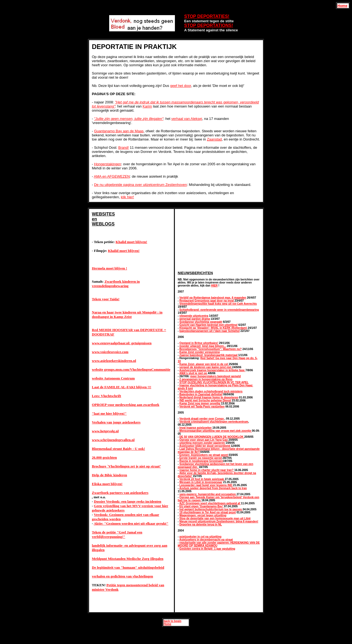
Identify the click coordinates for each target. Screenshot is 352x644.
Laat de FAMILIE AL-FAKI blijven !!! (122, 387)
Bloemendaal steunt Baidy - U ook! (118, 449)
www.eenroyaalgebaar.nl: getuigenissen (122, 343)
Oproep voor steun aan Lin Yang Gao (204, 440)
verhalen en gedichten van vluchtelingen (122, 576)
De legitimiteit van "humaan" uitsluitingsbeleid (128, 567)
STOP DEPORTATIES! (207, 16)
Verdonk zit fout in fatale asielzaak (202, 479)
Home (342, 6)
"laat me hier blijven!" (109, 413)
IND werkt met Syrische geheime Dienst (205, 401)
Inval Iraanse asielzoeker (196, 428)
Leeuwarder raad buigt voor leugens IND (206, 485)
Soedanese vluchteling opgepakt (201, 322)
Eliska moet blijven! (107, 484)
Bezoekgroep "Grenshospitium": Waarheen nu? (210, 349)
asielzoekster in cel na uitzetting (200, 537)
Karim (147, 106)
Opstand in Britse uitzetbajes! (199, 343)
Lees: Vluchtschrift (106, 396)
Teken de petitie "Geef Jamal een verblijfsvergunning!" (117, 534)
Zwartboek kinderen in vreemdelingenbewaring (116, 284)
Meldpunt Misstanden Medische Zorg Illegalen (128, 559)
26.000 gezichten (104, 457)
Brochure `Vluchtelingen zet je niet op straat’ (126, 466)
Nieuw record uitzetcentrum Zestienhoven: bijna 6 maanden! (219, 521)
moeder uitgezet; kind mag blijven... (203, 346)
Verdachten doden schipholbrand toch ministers (211, 391)
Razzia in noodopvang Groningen (201, 461)
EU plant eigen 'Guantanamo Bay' (202, 506)
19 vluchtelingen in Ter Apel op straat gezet (207, 512)
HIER (214, 286)
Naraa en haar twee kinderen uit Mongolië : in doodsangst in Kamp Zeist (127, 314)
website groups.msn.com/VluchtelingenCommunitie (131, 369)
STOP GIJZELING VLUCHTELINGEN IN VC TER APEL (214, 382)
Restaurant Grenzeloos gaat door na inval (207, 301)
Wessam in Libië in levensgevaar (201, 482)
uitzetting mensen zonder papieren (202, 443)
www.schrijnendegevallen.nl (113, 440)
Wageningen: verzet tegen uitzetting (203, 515)
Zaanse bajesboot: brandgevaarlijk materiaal (209, 355)
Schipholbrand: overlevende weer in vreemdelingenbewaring (219, 310)
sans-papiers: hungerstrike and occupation (208, 494)
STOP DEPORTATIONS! (209, 25)
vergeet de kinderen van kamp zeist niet (206, 367)
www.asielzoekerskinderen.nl (114, 361)
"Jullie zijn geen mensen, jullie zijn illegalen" (129, 119)
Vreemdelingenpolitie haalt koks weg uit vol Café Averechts (218, 304)
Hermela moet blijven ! (109, 268)
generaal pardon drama (195, 319)
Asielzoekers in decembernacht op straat (206, 540)
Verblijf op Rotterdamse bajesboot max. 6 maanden (213, 298)
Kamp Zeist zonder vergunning (200, 352)
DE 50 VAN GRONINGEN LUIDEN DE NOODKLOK (212, 437)
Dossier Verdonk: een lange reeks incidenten (128, 501)
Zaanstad (214, 139)
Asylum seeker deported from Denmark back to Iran (213, 488)
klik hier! (128, 197)
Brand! (123, 148)
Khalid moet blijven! (131, 242)
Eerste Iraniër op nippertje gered (201, 458)
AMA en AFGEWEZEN (112, 176)
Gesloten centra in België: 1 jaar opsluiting (207, 549)
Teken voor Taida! (106, 299)
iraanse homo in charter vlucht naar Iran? (207, 470)
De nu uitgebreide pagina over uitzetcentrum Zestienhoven (141, 185)
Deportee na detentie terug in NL (200, 525)
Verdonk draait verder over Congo (202, 419)
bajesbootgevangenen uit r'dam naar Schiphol (209, 331)
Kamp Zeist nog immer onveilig (200, 404)
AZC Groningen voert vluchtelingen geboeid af (210, 503)
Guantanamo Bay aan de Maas (119, 131)
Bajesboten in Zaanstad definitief (201, 394)
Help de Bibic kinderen (109, 475)
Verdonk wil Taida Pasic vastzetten (202, 407)
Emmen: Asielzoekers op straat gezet (204, 455)
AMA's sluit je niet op (194, 373)
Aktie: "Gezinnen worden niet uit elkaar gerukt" (131, 523)
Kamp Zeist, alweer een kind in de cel (204, 364)
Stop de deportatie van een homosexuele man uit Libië (215, 518)
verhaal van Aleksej (187, 119)
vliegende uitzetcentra (194, 316)
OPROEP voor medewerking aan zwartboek (126, 405)
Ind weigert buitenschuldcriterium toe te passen (211, 509)
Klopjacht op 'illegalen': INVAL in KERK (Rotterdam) (213, 328)
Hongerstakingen (108, 164)
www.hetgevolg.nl (105, 431)
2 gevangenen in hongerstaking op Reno (206, 379)
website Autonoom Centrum (113, 378)
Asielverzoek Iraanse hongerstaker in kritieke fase (212, 370)
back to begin (172, 621)
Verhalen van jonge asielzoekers (116, 422)
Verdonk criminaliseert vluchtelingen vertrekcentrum (214, 422)
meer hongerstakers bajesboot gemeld (215, 376)
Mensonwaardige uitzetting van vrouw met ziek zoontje (215, 431)
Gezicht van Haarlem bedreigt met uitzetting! (208, 325)
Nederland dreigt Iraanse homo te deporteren (209, 397)
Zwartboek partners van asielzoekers (120, 493)
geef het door (181, 86)
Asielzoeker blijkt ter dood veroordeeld (205, 446)
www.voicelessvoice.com (110, 352)
